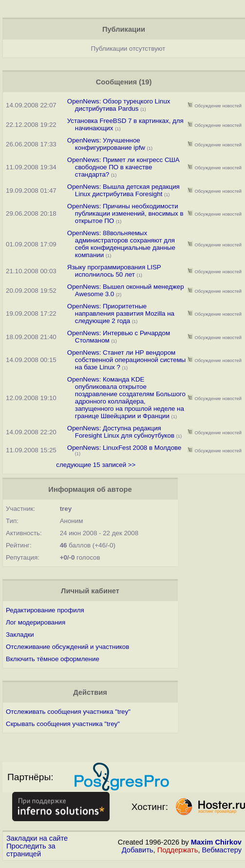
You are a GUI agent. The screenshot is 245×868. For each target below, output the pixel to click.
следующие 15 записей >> (96, 465)
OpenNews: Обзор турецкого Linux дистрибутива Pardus (119, 105)
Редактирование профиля (45, 610)
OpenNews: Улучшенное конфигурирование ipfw (106, 144)
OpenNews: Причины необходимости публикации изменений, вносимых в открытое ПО (125, 213)
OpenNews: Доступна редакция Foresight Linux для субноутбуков (121, 432)
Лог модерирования (36, 622)
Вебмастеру (222, 850)
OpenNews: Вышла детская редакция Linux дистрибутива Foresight (123, 190)
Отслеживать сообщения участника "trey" (68, 712)
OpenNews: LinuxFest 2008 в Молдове (124, 448)
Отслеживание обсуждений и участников (67, 647)
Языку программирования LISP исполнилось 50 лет (114, 271)
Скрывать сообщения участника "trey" (63, 724)
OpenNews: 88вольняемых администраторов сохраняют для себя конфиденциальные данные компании (121, 244)
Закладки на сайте (37, 838)
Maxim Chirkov (216, 842)
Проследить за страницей (31, 850)
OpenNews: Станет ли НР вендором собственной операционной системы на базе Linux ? (127, 360)
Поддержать (178, 850)
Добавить (138, 850)
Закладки (20, 635)
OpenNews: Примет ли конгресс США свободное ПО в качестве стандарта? (123, 167)
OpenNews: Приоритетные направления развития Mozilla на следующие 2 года (121, 313)
